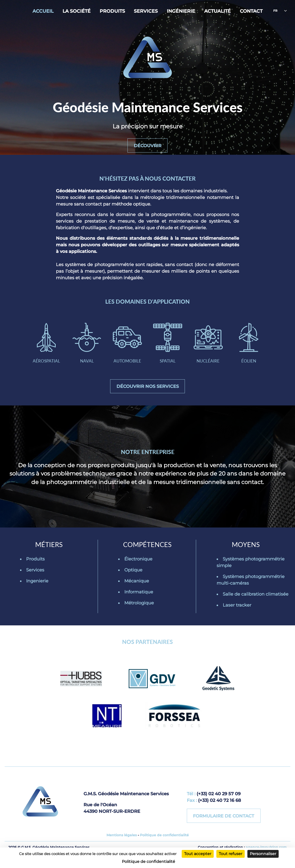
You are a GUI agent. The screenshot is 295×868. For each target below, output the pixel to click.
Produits (112, 11)
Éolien (251, 349)
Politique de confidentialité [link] (148, 862)
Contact (251, 11)
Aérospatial (44, 349)
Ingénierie (181, 11)
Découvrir (148, 145)
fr (275, 11)
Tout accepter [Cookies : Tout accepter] (198, 854)
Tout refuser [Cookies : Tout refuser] (231, 854)
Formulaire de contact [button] (224, 825)
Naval (85, 349)
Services (146, 11)
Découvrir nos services (148, 395)
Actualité (217, 11)
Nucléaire (210, 349)
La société (77, 11)
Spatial (168, 349)
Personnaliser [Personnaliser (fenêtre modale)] (263, 854)
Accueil (43, 11)
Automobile (127, 349)
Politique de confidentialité (164, 844)
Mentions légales (122, 844)
